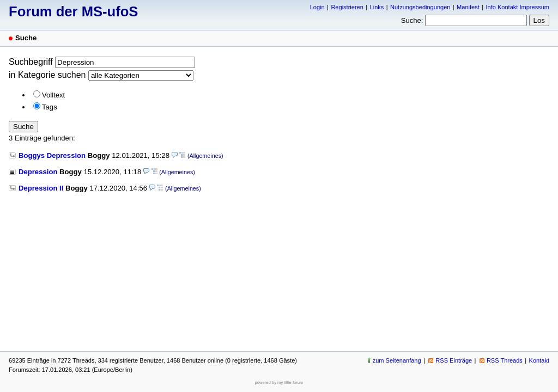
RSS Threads (505, 360)
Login (317, 7)
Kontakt (539, 360)
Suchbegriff (31, 62)
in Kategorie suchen (47, 75)
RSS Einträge (454, 360)
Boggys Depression (52, 155)
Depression (38, 172)
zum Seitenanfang (397, 360)
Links (377, 7)
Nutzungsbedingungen (420, 7)
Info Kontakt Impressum (518, 7)
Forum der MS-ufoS (73, 11)
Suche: (412, 20)
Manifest (468, 7)
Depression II (41, 188)
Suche (23, 127)
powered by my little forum (279, 382)
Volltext (53, 95)
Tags (50, 107)
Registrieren (347, 7)
